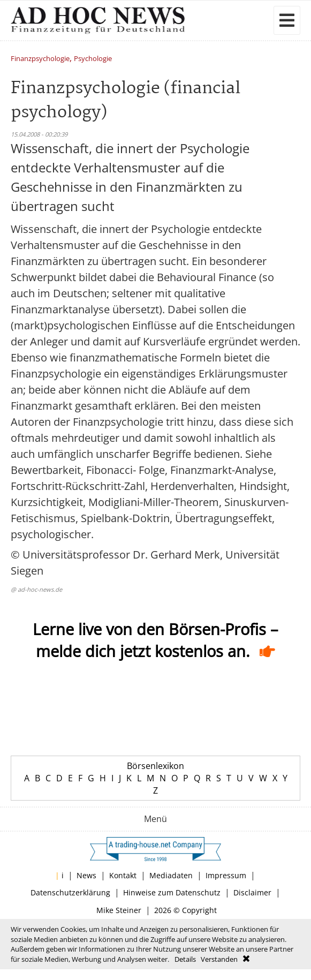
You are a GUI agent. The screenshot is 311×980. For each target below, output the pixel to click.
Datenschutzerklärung (70, 892)
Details (185, 959)
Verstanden (219, 959)
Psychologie (93, 59)
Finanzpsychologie (40, 59)
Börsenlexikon (155, 766)
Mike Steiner (119, 910)
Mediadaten (171, 875)
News (86, 875)
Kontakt (123, 875)
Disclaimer (252, 892)
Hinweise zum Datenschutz (172, 892)
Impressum (226, 875)
